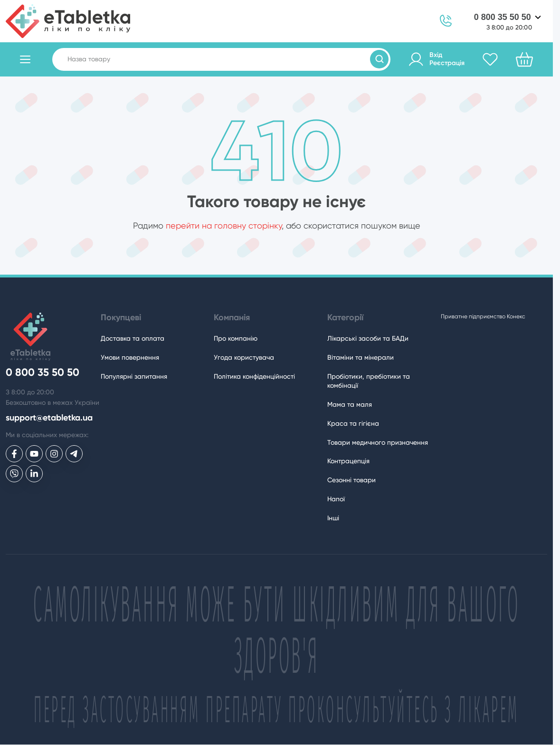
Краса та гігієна (353, 423)
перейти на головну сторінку (224, 225)
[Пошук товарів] (379, 59)
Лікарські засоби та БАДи (368, 338)
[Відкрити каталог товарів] (25, 59)
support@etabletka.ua (49, 418)
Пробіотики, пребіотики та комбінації (369, 381)
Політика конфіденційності (254, 376)
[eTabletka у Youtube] (34, 454)
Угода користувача (244, 357)
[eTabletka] (68, 21)
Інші (333, 518)
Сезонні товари (351, 480)
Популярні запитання (134, 376)
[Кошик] (524, 59)
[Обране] (490, 59)
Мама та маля (350, 404)
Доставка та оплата (133, 338)
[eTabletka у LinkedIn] (34, 474)
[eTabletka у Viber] (14, 474)
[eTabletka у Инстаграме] (54, 454)
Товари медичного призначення (378, 442)
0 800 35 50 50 (503, 17)
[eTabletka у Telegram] (74, 454)
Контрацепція (348, 461)
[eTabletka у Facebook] (14, 454)
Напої (336, 499)
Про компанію (236, 338)
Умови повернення (130, 357)
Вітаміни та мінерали (361, 357)
